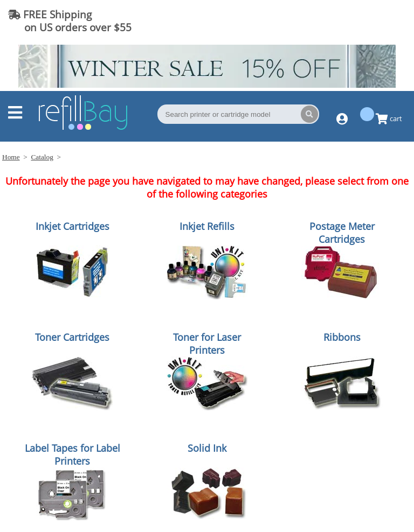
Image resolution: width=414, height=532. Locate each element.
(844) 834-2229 (362, 21)
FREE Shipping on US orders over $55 (70, 21)
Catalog (42, 157)
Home (11, 157)
